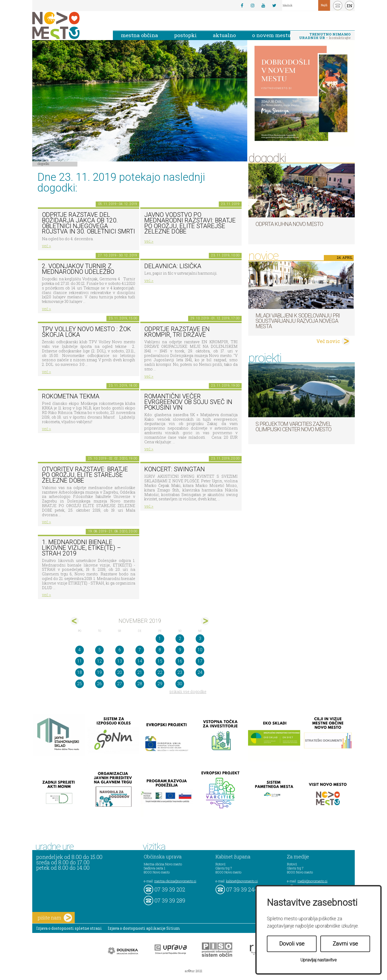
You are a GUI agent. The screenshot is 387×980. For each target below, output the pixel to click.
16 (180, 661)
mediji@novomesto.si (312, 881)
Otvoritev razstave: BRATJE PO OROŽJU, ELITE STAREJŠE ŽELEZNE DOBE (85, 475)
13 (120, 661)
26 (99, 684)
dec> (205, 621)
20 (120, 672)
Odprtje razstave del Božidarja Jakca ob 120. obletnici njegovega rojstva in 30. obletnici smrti (88, 223)
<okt (75, 621)
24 (200, 672)
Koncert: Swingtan (175, 469)
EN (350, 6)
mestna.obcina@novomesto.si (175, 881)
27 (120, 684)
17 (200, 661)
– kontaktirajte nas (325, 36)
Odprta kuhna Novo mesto (289, 224)
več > (46, 246)
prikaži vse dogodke (188, 691)
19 (99, 672)
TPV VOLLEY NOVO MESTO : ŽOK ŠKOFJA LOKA (86, 332)
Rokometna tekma (71, 396)
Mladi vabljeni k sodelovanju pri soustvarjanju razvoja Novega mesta (298, 321)
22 (160, 672)
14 (140, 661)
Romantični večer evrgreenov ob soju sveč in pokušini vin (188, 402)
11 (80, 661)
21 (140, 672)
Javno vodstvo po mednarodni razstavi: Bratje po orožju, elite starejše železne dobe (190, 223)
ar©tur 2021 (193, 971)
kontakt (338, 6)
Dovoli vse (292, 944)
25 (80, 684)
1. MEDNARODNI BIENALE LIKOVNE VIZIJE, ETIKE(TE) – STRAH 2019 (81, 548)
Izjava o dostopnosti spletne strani (69, 928)
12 (99, 661)
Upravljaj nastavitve (319, 960)
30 (180, 684)
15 (160, 661)
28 (140, 684)
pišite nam (55, 918)
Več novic (328, 341)
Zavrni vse (345, 944)
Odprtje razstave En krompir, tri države (177, 332)
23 (180, 672)
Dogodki (44, 164)
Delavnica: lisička (173, 266)
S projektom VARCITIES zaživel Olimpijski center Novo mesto (293, 427)
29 (160, 684)
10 (200, 650)
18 (80, 672)
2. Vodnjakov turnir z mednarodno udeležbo (78, 269)
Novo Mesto (69, 25)
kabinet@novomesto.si (242, 881)
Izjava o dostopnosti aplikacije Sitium (144, 928)
